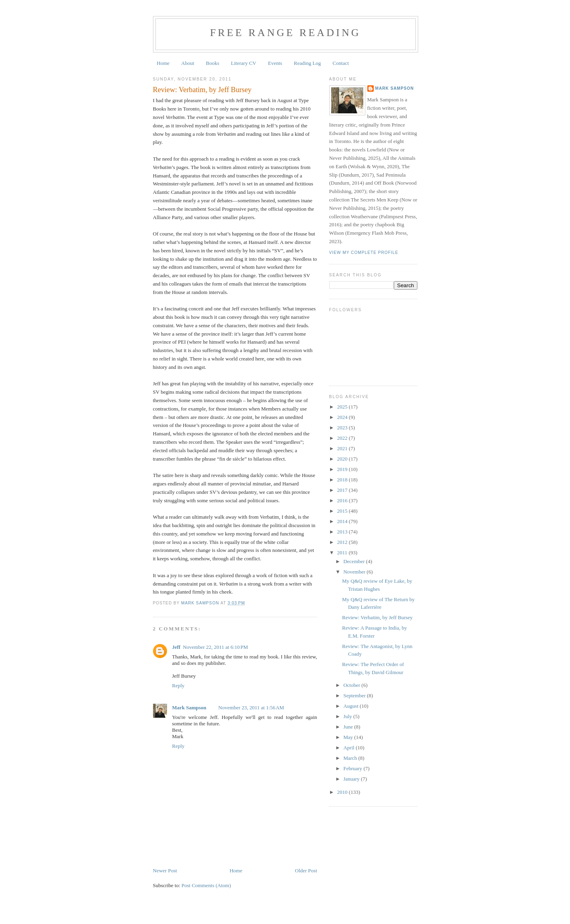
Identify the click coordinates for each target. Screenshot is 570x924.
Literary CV (244, 63)
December (355, 561)
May (349, 737)
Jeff (176, 647)
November (355, 572)
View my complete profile (364, 253)
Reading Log (308, 63)
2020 (343, 459)
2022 (343, 438)
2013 (343, 532)
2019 (343, 469)
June (349, 727)
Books (212, 63)
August (351, 706)
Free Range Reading (285, 33)
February (353, 768)
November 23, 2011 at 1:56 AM (251, 708)
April (349, 748)
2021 (343, 448)
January (352, 779)
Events (275, 63)
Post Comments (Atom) (206, 885)
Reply (178, 685)
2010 (343, 792)
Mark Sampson (189, 708)
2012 (343, 542)
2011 (343, 553)
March (351, 758)
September (355, 696)
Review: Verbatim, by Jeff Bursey (377, 617)
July (348, 716)
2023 (343, 428)
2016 (343, 500)
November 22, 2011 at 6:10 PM (215, 647)
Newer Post (165, 871)
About (188, 63)
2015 (343, 511)
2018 (343, 480)
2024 (343, 417)
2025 (343, 407)
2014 (343, 521)
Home (163, 63)
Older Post (306, 871)
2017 (343, 490)
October (352, 685)
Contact (340, 63)
